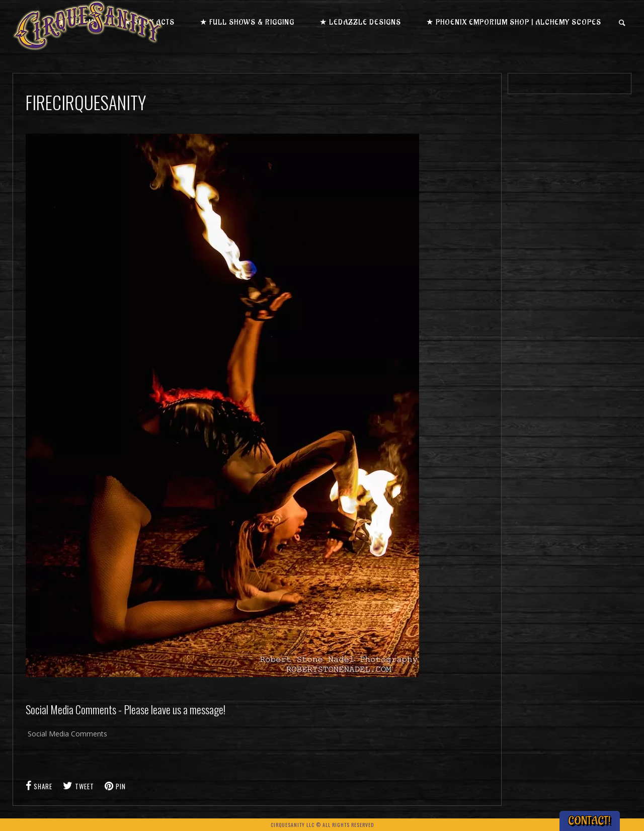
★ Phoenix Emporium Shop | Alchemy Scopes (514, 22)
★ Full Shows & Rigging (247, 22)
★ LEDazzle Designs (360, 22)
